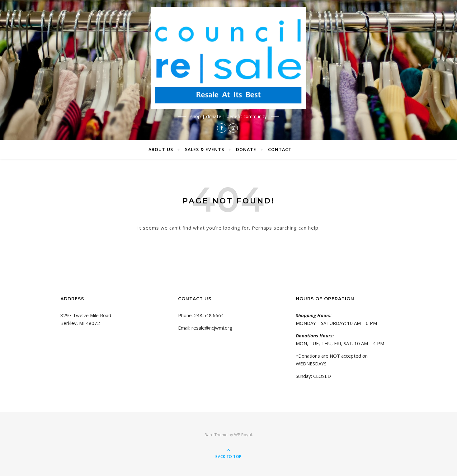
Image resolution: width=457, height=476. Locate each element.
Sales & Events (205, 149)
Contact (280, 149)
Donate (246, 149)
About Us (161, 149)
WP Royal (243, 435)
